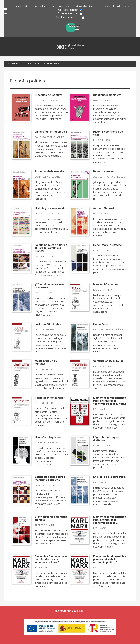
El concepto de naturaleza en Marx (51, 518)
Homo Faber (101, 324)
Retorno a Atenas (104, 171)
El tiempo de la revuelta (50, 171)
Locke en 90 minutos (48, 324)
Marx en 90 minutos (106, 284)
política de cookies (120, 6)
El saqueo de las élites (49, 95)
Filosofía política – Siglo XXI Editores (33, 64)
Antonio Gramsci (104, 208)
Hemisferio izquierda (48, 437)
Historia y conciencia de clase (108, 133)
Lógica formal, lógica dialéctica (106, 439)
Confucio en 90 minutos (108, 361)
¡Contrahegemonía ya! (107, 95)
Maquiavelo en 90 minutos (46, 363)
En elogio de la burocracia (109, 477)
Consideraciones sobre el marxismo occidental (50, 478)
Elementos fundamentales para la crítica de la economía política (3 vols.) (109, 401)
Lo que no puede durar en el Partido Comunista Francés (51, 248)
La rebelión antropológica (51, 132)
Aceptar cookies (71, 27)
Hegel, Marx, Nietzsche (107, 245)
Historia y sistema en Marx (51, 208)
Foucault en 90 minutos (50, 398)
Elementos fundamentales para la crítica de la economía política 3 (51, 559)
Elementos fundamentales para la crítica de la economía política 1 (109, 559)
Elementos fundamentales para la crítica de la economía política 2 (109, 520)
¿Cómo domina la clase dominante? (49, 286)
